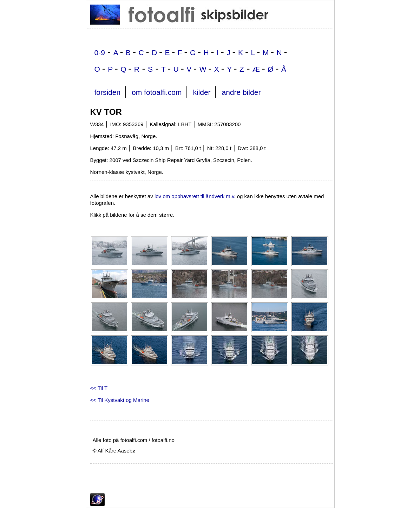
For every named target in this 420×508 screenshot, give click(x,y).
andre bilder (241, 92)
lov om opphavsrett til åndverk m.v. (195, 196)
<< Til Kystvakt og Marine (120, 400)
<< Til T (99, 388)
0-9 (100, 53)
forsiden (108, 92)
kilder (202, 92)
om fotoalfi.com (157, 92)
